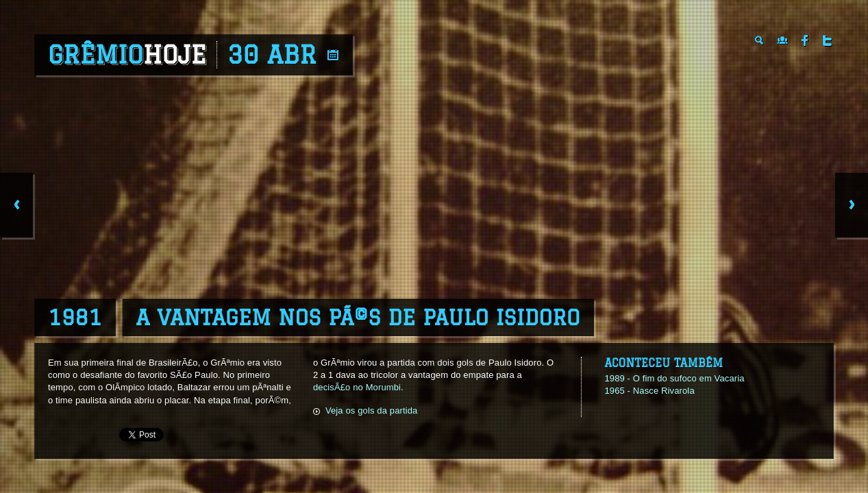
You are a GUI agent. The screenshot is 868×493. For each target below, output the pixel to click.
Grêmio (127, 55)
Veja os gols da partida (372, 410)
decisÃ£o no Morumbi (357, 387)
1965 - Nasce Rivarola (649, 391)
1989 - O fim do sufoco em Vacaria (674, 378)
